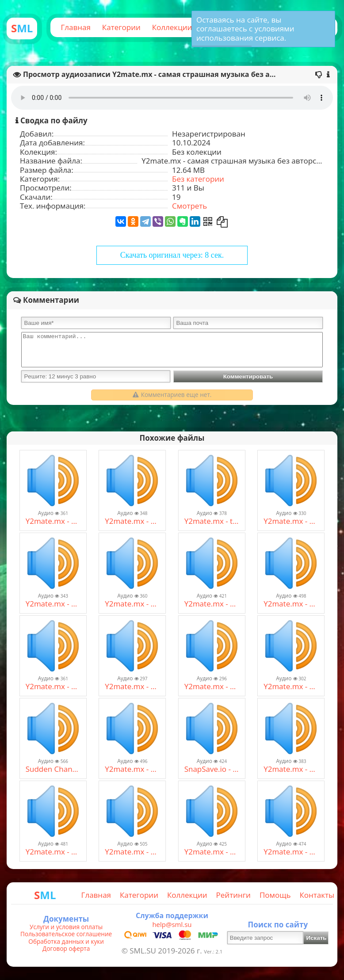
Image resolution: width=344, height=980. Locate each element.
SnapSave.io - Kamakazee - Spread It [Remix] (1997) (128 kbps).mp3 (212, 769)
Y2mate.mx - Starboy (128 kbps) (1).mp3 (53, 521)
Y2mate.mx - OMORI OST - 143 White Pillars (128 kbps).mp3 (291, 604)
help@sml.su (172, 924)
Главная (75, 27)
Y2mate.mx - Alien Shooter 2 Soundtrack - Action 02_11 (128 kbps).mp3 (212, 604)
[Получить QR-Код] (208, 221)
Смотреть (189, 206)
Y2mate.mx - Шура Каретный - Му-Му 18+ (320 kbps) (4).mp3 (53, 852)
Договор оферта (66, 949)
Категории (121, 27)
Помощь (275, 895)
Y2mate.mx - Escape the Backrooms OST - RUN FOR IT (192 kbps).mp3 (132, 769)
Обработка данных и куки (66, 942)
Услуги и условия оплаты (66, 927)
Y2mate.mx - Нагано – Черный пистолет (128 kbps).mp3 (291, 769)
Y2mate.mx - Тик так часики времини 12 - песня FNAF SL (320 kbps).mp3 (53, 686)
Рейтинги (233, 895)
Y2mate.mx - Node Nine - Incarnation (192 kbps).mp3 (53, 604)
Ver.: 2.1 (213, 951)
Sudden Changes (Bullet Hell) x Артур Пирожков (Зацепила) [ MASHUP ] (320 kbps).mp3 (53, 769)
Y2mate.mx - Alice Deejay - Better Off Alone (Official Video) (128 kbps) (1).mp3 (291, 686)
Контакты (317, 895)
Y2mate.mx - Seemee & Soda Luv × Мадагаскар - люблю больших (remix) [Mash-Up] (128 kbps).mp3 (132, 852)
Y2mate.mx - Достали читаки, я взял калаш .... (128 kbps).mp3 (132, 686)
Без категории (198, 179)
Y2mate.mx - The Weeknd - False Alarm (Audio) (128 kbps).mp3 (291, 521)
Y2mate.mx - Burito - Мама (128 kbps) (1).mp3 (212, 852)
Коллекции (172, 27)
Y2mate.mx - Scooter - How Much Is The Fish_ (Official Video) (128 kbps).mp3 (132, 604)
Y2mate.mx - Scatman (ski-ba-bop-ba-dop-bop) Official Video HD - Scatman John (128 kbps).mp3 (212, 686)
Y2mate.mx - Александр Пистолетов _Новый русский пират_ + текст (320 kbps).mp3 (132, 521)
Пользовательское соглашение (66, 934)
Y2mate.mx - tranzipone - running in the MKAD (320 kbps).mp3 (212, 521)
